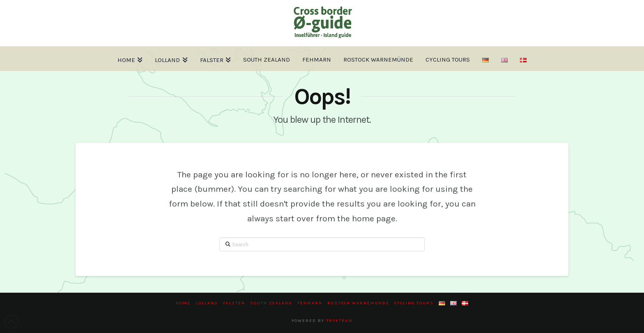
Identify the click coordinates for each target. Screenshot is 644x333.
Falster (234, 303)
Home (183, 303)
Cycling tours (414, 303)
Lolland (207, 303)
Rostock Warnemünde (358, 303)
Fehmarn (310, 303)
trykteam (339, 321)
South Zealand (271, 303)
